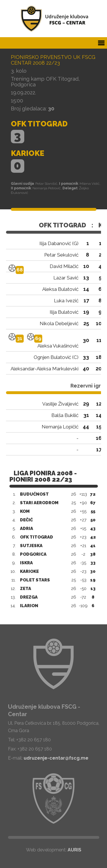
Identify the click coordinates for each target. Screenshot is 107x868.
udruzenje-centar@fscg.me (56, 758)
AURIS (74, 850)
